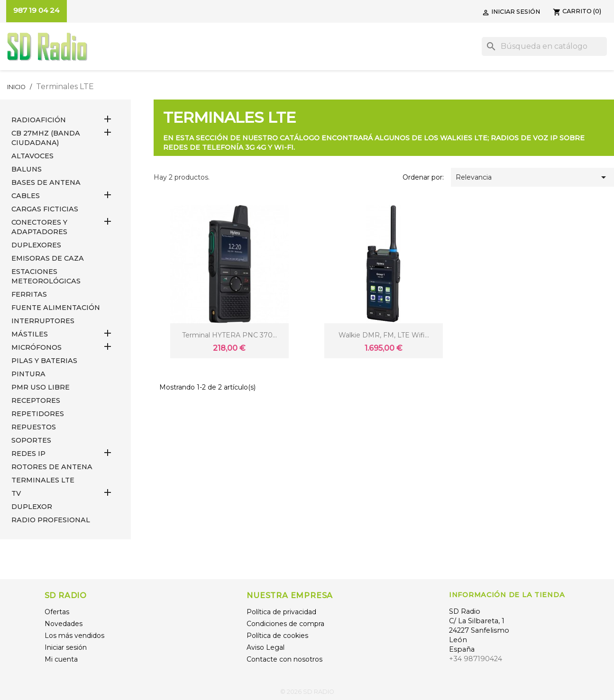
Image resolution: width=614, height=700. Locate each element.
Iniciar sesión (66, 647)
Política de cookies (277, 636)
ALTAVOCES (32, 156)
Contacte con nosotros (284, 659)
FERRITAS (29, 294)
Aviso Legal (266, 647)
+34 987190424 (476, 659)
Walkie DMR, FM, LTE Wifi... (384, 335)
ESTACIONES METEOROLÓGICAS (46, 276)
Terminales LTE (43, 480)
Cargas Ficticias (45, 209)
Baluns (27, 169)
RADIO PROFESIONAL (51, 520)
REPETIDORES (38, 414)
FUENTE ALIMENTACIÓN (56, 308)
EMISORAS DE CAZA (48, 258)
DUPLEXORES (36, 245)
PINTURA (28, 374)
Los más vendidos (74, 636)
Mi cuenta (61, 659)
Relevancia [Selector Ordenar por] (532, 177)
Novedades (64, 624)
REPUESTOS (34, 427)
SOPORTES (31, 440)
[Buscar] (544, 46)
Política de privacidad (281, 612)
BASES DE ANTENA (46, 182)
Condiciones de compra (285, 624)
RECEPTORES (36, 400)
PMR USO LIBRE (41, 387)
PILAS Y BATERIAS (44, 361)
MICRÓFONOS (37, 347)
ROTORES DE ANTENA (52, 467)
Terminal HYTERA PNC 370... (229, 335)
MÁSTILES (30, 334)
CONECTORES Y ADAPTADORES (39, 227)
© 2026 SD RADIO (307, 692)
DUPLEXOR (32, 507)
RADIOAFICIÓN (39, 120)
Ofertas (57, 612)
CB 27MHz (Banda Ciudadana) (46, 138)
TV (16, 493)
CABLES (26, 196)
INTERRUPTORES (43, 321)
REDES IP (28, 454)
